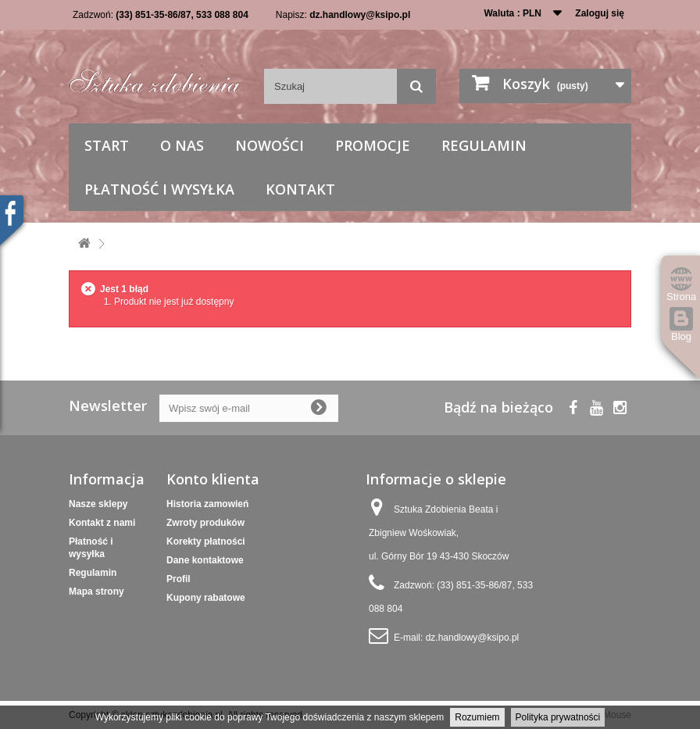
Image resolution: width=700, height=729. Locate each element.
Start (107, 145)
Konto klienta (213, 479)
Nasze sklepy (98, 504)
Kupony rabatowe (206, 598)
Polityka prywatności (558, 717)
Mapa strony (96, 591)
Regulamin (484, 145)
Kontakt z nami (102, 523)
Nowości (270, 145)
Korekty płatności (206, 541)
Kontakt (300, 189)
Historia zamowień (207, 504)
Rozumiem (477, 717)
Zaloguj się (600, 13)
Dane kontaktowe (205, 560)
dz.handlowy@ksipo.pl (360, 15)
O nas (182, 145)
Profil (179, 579)
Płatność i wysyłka (159, 189)
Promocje (373, 145)
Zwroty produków (205, 523)
